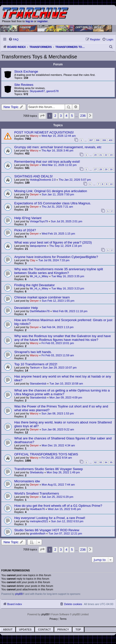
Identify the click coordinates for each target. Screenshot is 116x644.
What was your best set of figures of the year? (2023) (53, 242)
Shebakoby (37, 472)
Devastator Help (26, 308)
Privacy (63, 630)
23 (111, 155)
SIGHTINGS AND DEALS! (33, 176)
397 (91, 140)
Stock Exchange (26, 71)
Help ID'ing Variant (28, 218)
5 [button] (72, 116)
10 (111, 184)
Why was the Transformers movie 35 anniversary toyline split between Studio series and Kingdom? (59, 271)
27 (95, 169)
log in (29, 21)
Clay (32, 260)
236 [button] (83, 116)
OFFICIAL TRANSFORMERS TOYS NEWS (46, 454)
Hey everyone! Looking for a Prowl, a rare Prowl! (50, 518)
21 (101, 155)
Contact (44, 630)
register (42, 21)
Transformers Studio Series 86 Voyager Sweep (48, 469)
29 (106, 169)
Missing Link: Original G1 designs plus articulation (51, 191)
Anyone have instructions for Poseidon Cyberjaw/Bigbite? (56, 257)
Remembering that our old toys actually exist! (47, 162)
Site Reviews (24, 85)
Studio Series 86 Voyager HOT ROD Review (47, 530)
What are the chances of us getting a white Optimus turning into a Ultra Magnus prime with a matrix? (62, 392)
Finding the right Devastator (34, 285)
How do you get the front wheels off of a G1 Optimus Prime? (58, 506)
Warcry (34, 136)
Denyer (34, 165)
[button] (42, 116)
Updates (25, 630)
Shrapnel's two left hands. (33, 352)
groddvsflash (37, 533)
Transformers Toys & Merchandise (39, 57)
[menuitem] (13, 39)
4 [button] (66, 116)
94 (106, 462)
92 (95, 462)
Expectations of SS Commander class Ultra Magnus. (53, 203)
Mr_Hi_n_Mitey (39, 276)
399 (104, 140)
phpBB (19, 594)
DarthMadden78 (40, 311)
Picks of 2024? (25, 230)
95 (111, 462)
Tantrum (35, 368)
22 (106, 155)
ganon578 (52, 91)
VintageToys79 (39, 221)
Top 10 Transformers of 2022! (36, 364)
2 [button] (55, 116)
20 (95, 155)
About (8, 630)
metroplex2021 (39, 521)
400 (111, 140)
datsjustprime (38, 246)
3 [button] (61, 116)
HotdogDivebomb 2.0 (43, 180)
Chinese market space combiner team (42, 297)
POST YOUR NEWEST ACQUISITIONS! (44, 132)
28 (101, 169)
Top (78, 630)
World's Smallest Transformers (37, 493)
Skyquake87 (37, 91)
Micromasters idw (27, 481)
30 (111, 169)
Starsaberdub (38, 384)
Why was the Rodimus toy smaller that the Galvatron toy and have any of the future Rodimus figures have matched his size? (62, 338)
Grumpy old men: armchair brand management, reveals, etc (58, 147)
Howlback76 (37, 509)
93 (101, 462)
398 (98, 140)
